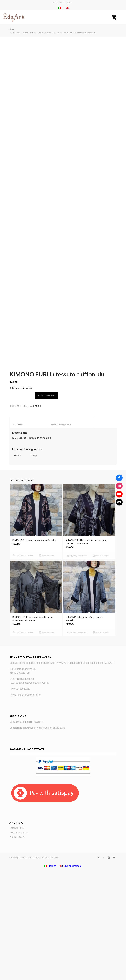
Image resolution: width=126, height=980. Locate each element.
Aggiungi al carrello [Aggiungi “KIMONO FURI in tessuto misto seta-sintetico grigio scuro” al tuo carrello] (23, 738)
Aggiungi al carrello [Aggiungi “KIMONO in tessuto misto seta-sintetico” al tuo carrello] (23, 661)
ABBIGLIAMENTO (46, 33)
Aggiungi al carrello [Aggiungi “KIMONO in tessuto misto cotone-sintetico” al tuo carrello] (77, 738)
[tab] (28, 528)
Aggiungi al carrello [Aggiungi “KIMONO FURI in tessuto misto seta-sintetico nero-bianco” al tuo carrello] (77, 661)
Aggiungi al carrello (46, 501)
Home (18, 33)
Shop (12, 29)
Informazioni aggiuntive (71, 530)
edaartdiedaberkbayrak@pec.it (32, 788)
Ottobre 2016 (17, 933)
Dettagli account (62, 3)
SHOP (33, 33)
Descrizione (28, 530)
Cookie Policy (34, 800)
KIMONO (60, 33)
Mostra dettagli (47, 661)
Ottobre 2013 (17, 942)
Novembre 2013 (19, 938)
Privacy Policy (17, 800)
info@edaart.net (25, 784)
